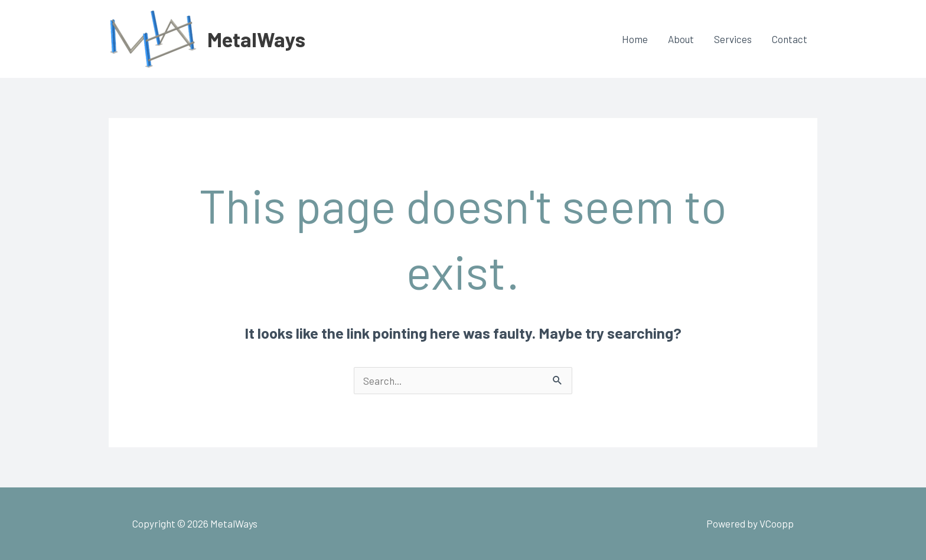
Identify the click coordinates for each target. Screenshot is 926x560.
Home (635, 39)
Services (733, 39)
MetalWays (256, 39)
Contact (790, 39)
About (681, 39)
